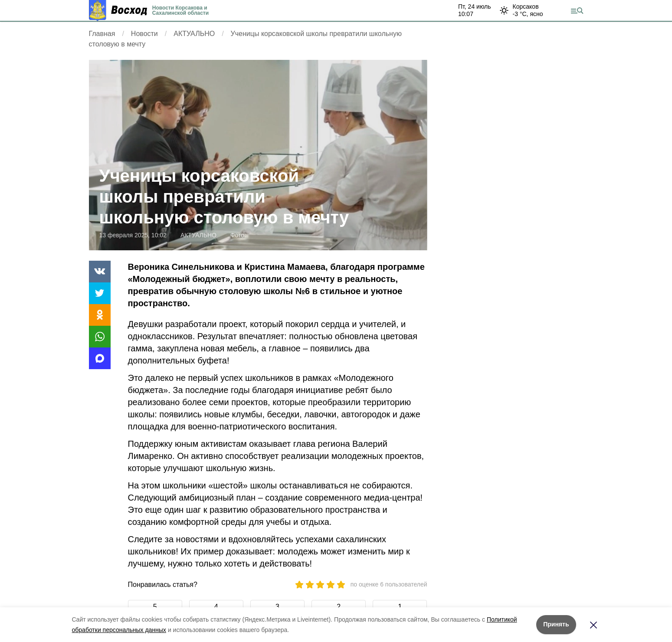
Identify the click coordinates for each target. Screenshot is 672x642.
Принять (556, 624)
